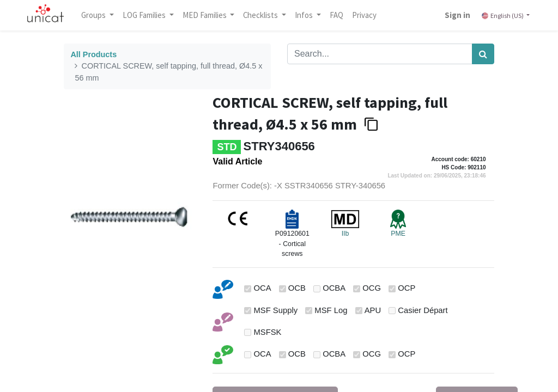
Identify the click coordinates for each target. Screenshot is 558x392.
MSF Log (331, 310)
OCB (297, 288)
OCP (407, 288)
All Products (93, 54)
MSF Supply (276, 310)
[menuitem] (336, 15)
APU (373, 310)
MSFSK (268, 332)
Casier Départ (423, 310)
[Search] (483, 54)
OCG (372, 288)
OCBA (334, 288)
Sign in (457, 15)
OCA (263, 288)
